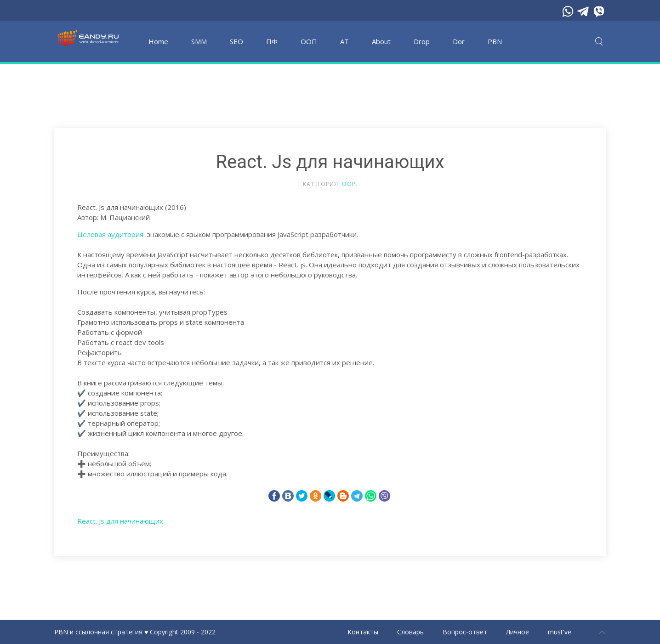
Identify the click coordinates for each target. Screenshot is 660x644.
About (381, 41)
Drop (422, 41)
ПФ (272, 41)
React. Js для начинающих (120, 521)
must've (560, 632)
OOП (309, 41)
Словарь (410, 632)
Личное (518, 632)
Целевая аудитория (110, 234)
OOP (349, 184)
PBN (495, 41)
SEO (236, 41)
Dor (459, 41)
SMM (199, 41)
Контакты (363, 632)
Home (158, 41)
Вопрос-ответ (465, 632)
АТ (344, 41)
